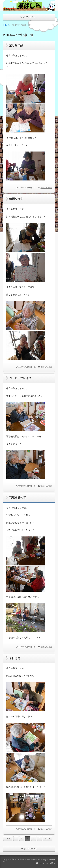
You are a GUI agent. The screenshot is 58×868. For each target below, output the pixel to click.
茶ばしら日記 (46, 188)
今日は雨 (15, 658)
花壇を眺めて (17, 497)
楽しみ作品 (16, 45)
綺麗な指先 (16, 199)
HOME (6, 25)
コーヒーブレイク (20, 378)
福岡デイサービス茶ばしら (29, 859)
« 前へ (8, 838)
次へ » (47, 838)
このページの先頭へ (46, 863)
